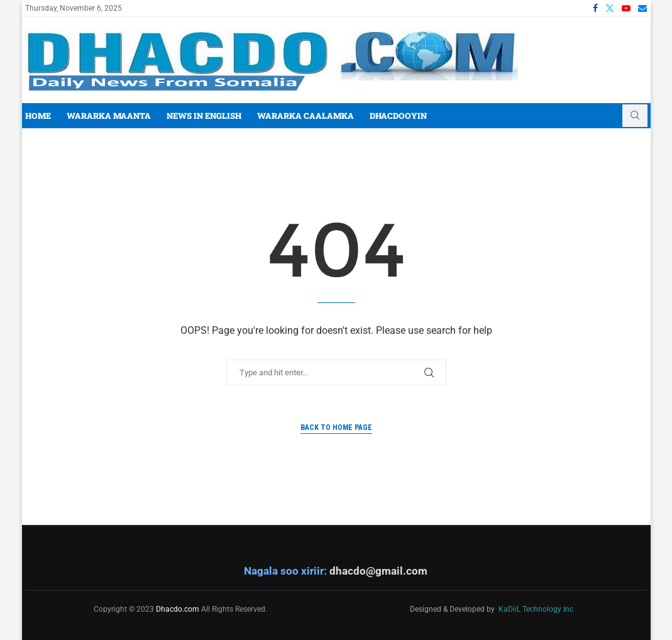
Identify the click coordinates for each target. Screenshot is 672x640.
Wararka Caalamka (306, 116)
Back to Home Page (336, 428)
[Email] (642, 8)
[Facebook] (595, 8)
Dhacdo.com (178, 609)
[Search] (635, 116)
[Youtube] (626, 8)
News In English (204, 116)
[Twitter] (610, 8)
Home (38, 116)
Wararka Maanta (109, 116)
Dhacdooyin (398, 116)
